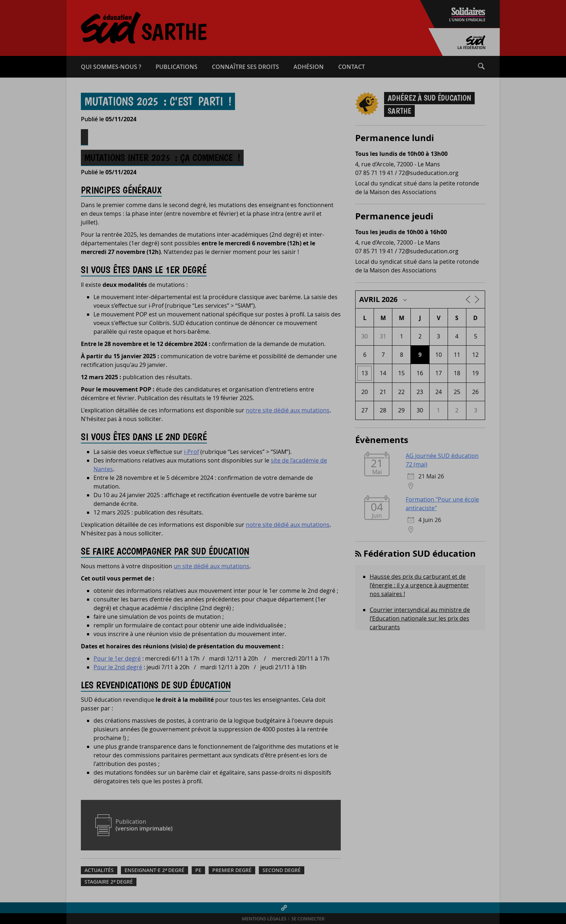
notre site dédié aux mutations (288, 410)
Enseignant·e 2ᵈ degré (154, 870)
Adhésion (309, 67)
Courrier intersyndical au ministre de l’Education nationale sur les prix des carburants (420, 618)
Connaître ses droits (245, 67)
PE (198, 870)
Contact (352, 67)
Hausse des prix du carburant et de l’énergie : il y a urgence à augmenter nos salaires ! (419, 585)
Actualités (99, 870)
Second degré (282, 870)
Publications (177, 67)
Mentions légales (264, 919)
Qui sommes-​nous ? (111, 67)
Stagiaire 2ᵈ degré (109, 882)
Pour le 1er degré (117, 658)
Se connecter (308, 919)
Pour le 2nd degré (118, 667)
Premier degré (232, 870)
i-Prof (191, 452)
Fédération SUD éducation (420, 553)
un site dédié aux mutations (212, 566)
